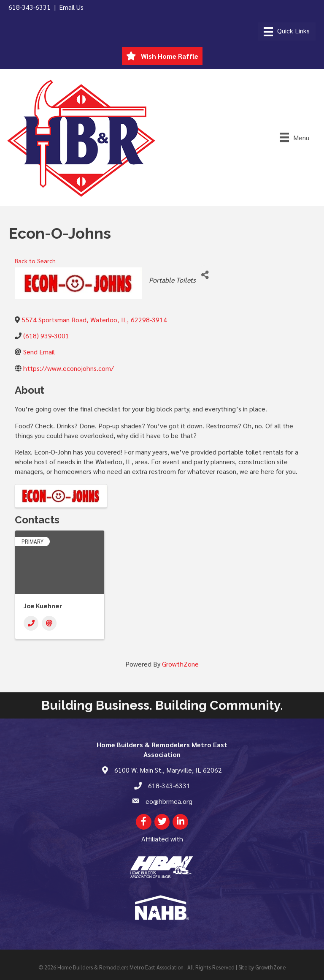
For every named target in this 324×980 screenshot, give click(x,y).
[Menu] (287, 31)
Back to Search (35, 261)
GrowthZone (180, 664)
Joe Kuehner (43, 606)
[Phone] (31, 623)
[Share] (205, 275)
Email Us (71, 7)
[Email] (49, 623)
